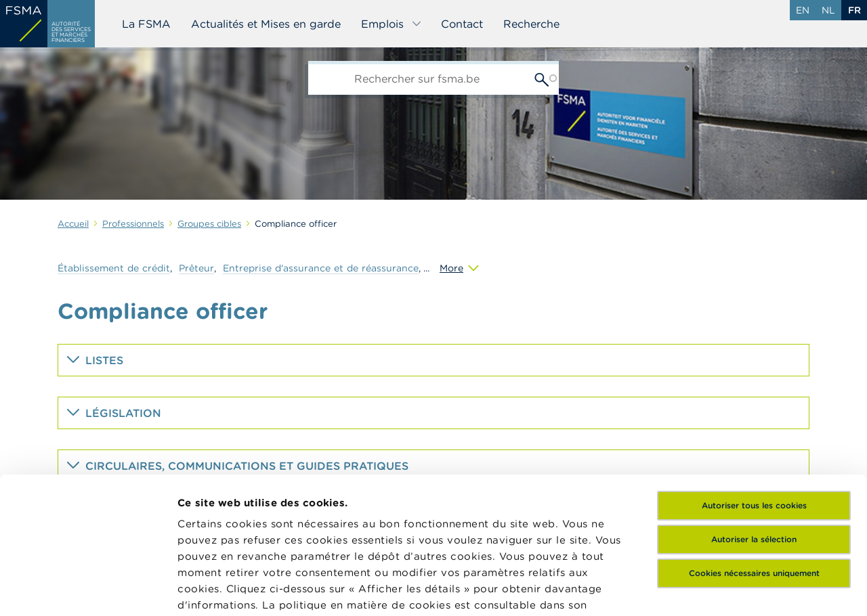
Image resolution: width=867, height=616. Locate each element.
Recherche (531, 24)
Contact (462, 24)
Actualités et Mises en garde (266, 24)
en (803, 10)
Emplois (392, 24)
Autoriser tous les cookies (754, 372)
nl (828, 10)
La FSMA (146, 24)
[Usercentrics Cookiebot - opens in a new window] (88, 590)
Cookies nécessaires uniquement (754, 440)
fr (854, 10)
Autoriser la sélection (754, 406)
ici (244, 488)
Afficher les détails (227, 589)
